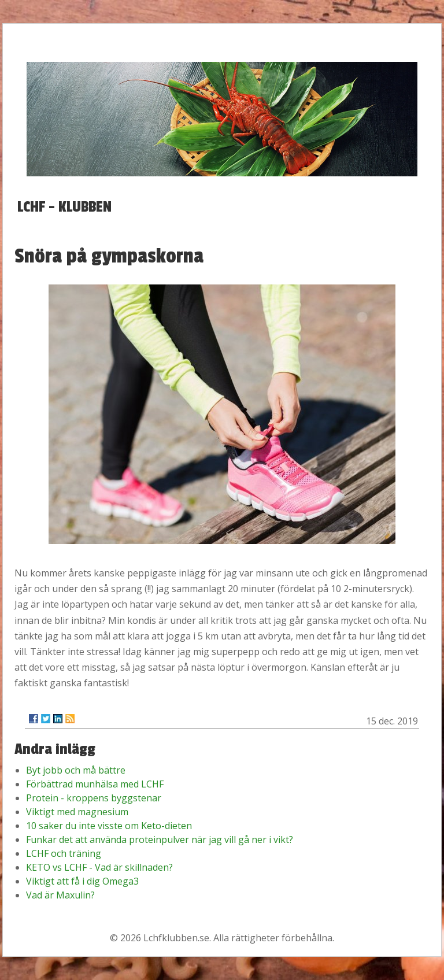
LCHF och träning (64, 853)
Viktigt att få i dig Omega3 (82, 881)
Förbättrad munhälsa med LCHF (95, 784)
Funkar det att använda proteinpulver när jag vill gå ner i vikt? (160, 840)
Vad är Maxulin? (60, 895)
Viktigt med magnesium (77, 812)
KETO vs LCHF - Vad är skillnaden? (99, 867)
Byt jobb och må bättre (76, 770)
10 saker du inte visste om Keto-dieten (109, 826)
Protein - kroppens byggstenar (94, 798)
